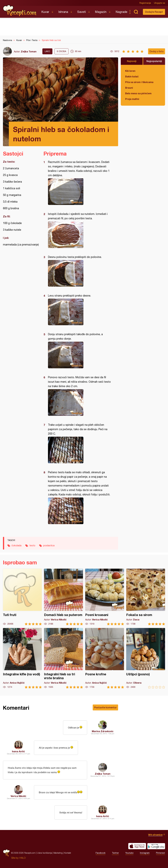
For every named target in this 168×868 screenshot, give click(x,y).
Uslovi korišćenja (45, 853)
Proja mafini (132, 99)
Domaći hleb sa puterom (63, 597)
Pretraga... (136, 12)
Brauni (129, 88)
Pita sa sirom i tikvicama (139, 82)
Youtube (129, 853)
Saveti (81, 12)
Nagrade (121, 12)
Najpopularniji (154, 61)
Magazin (101, 12)
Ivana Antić (18, 751)
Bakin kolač (132, 76)
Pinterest (161, 853)
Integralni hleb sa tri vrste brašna (63, 658)
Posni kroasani (105, 597)
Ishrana (63, 12)
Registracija (145, 3)
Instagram (145, 853)
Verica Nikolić (18, 796)
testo (32, 545)
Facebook (101, 853)
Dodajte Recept (154, 12)
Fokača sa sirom (146, 597)
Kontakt (68, 853)
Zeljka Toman (29, 51)
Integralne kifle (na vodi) (22, 658)
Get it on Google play (156, 846)
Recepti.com (20, 11)
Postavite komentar (105, 707)
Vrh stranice (155, 835)
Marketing (58, 853)
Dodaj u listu (157, 51)
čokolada (16, 545)
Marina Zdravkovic (103, 731)
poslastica (49, 545)
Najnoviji (132, 61)
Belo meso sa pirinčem (138, 93)
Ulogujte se (160, 3)
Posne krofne (105, 658)
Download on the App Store (137, 846)
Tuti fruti (22, 597)
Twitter (115, 853)
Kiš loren (130, 71)
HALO (23, 858)
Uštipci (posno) (146, 658)
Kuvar (45, 12)
